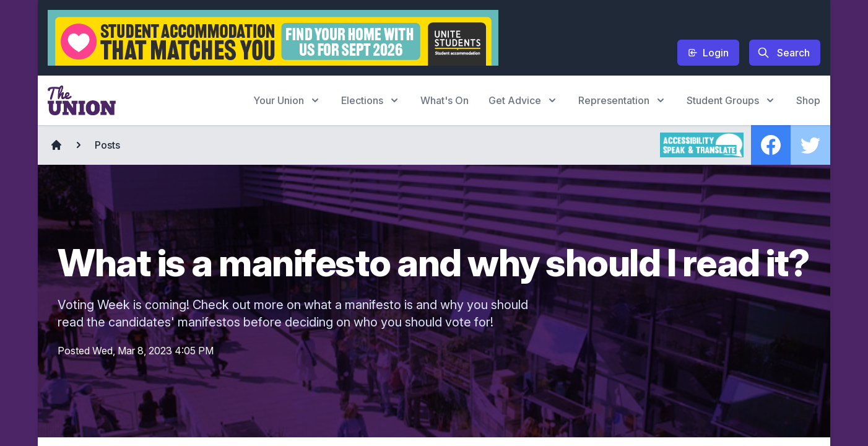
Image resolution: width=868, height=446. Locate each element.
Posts (107, 145)
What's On (445, 100)
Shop (808, 100)
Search (783, 53)
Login (708, 53)
